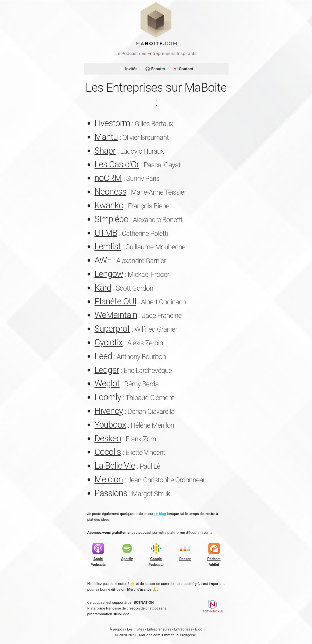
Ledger (107, 370)
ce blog (160, 514)
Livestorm (112, 123)
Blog (199, 629)
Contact (186, 69)
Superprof (112, 329)
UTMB (106, 233)
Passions (111, 493)
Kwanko (109, 206)
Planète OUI (116, 301)
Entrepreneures (159, 629)
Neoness (111, 192)
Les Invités (135, 629)
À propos (117, 629)
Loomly (108, 397)
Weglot (107, 384)
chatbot (152, 608)
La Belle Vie (115, 466)
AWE (103, 260)
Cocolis (108, 452)
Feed (103, 356)
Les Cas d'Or (117, 164)
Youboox (110, 425)
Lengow (109, 274)
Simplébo (111, 219)
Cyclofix (109, 343)
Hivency (109, 411)
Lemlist (108, 247)
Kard (103, 288)
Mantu (106, 137)
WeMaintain (116, 315)
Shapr (105, 151)
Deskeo (108, 438)
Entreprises (183, 629)
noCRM (108, 178)
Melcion (109, 480)
